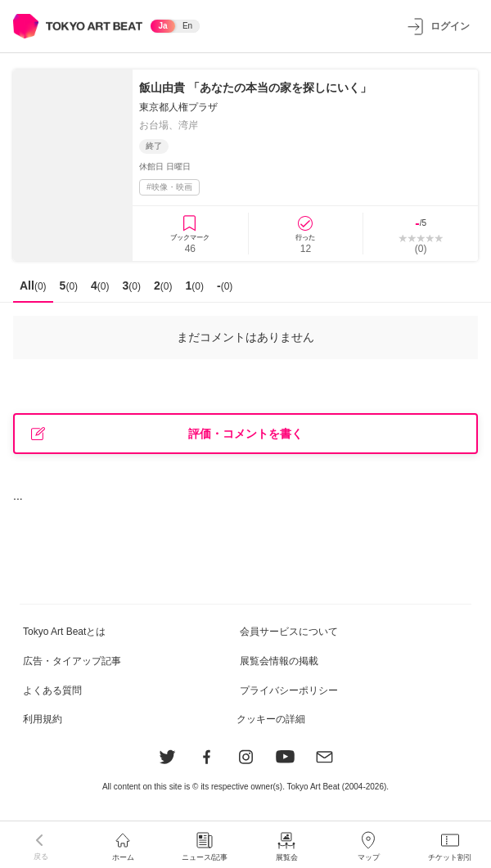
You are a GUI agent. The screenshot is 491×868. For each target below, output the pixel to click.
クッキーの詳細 (271, 719)
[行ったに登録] (306, 234)
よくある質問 (52, 690)
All (33, 286)
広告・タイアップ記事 (72, 661)
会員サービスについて (289, 632)
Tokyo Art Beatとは (64, 632)
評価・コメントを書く (167, 434)
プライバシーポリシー (289, 690)
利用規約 (43, 719)
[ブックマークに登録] (190, 234)
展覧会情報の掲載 (279, 661)
